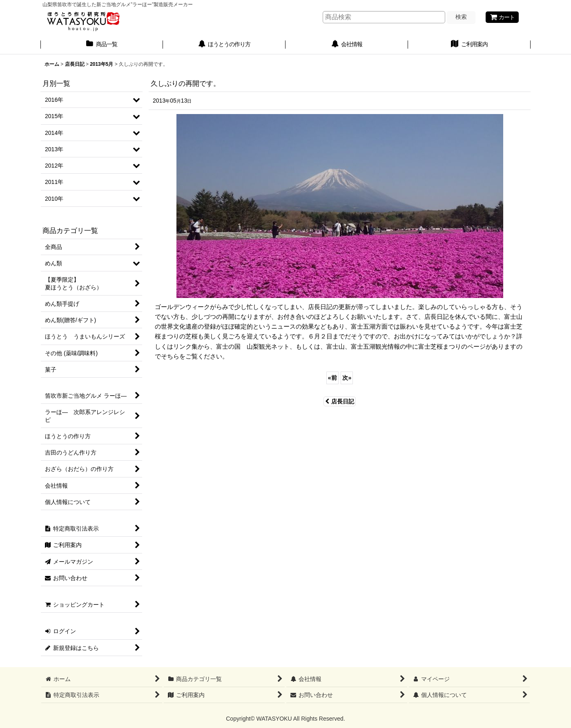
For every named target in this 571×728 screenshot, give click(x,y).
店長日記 (340, 401)
